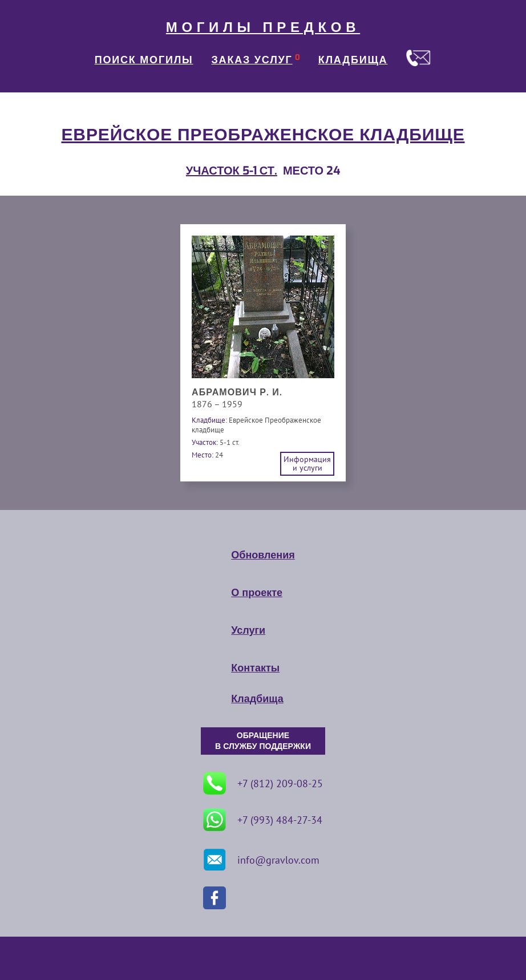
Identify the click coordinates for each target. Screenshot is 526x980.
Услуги (248, 630)
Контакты (255, 668)
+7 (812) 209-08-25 (263, 783)
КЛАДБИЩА (353, 60)
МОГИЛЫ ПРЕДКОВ (263, 27)
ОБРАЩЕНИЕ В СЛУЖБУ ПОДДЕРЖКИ (263, 741)
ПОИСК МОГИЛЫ (144, 60)
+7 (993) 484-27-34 (263, 820)
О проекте (257, 593)
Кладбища (257, 699)
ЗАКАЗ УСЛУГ (252, 60)
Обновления (263, 555)
